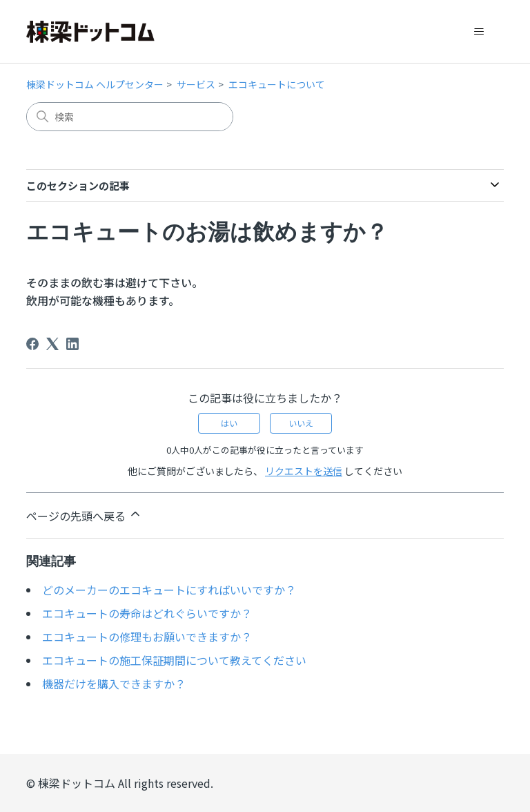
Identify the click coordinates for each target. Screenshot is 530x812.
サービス (196, 84)
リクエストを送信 (304, 471)
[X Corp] (52, 344)
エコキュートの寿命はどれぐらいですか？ (147, 613)
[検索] (130, 117)
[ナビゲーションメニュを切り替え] (479, 32)
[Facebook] (32, 344)
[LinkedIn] (72, 344)
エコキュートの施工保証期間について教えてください (174, 660)
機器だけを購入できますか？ (114, 684)
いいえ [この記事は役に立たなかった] (301, 423)
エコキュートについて (277, 84)
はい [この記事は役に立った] (229, 423)
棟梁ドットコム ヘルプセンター (95, 84)
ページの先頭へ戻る (84, 515)
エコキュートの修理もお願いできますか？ (147, 637)
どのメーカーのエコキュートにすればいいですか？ (169, 590)
